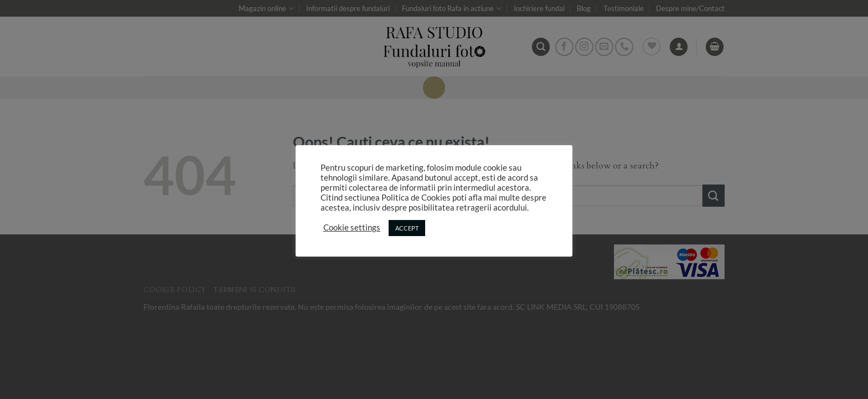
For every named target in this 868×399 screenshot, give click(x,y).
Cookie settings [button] (352, 227)
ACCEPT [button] (407, 228)
